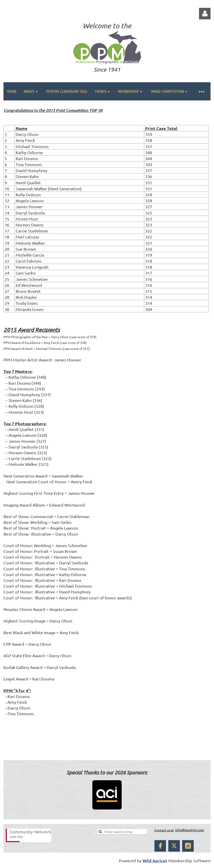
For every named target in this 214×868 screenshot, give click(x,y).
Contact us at (164, 830)
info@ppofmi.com (190, 830)
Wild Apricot (155, 861)
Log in (205, 14)
